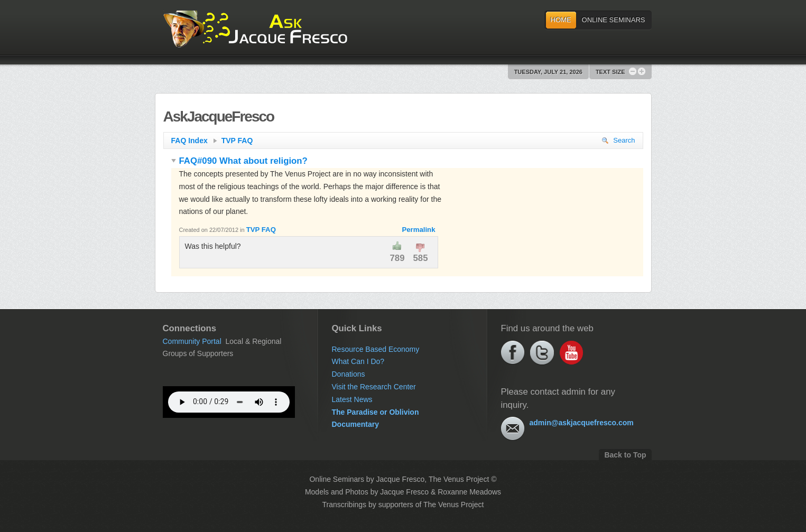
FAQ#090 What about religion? (239, 161)
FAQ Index (194, 141)
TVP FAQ (237, 141)
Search (618, 140)
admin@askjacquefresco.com (582, 423)
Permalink (418, 230)
